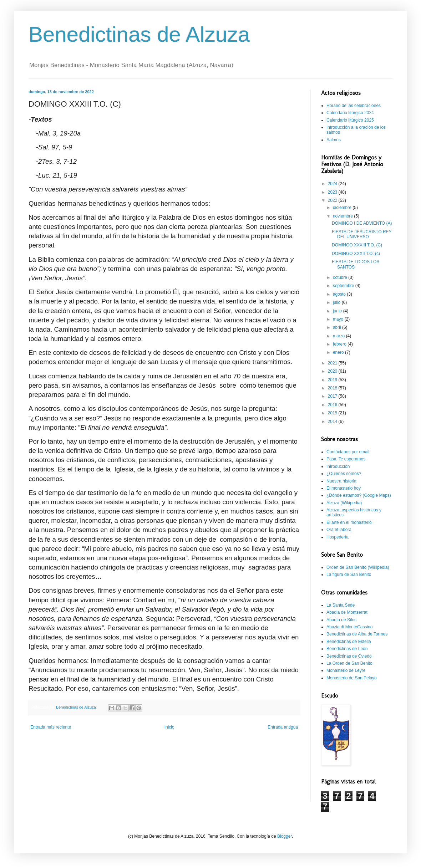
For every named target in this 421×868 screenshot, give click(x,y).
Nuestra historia (341, 481)
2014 (333, 422)
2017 (333, 396)
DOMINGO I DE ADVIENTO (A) (362, 223)
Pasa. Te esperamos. (347, 459)
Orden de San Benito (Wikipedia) (358, 567)
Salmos (334, 140)
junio (338, 311)
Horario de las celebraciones (354, 106)
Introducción (338, 466)
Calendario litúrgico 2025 (350, 120)
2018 (333, 388)
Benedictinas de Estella (349, 642)
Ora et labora (339, 530)
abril (338, 327)
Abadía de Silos (341, 620)
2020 (333, 371)
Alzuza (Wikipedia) (344, 503)
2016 (333, 405)
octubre (341, 277)
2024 (333, 184)
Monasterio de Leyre (346, 670)
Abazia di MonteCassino (349, 627)
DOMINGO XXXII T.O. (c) (356, 254)
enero (339, 352)
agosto (340, 294)
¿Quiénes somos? (344, 474)
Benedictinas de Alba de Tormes (357, 634)
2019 (333, 380)
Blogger (285, 836)
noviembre (343, 216)
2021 (333, 363)
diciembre (343, 208)
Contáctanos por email (348, 452)
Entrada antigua (283, 727)
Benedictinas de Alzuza (139, 34)
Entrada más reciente (51, 727)
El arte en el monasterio (349, 522)
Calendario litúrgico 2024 (350, 113)
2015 (333, 413)
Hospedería (338, 537)
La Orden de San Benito (349, 663)
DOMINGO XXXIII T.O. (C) (357, 245)
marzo (339, 336)
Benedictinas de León (347, 649)
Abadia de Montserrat (347, 612)
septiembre (344, 286)
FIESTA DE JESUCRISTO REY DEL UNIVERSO (362, 234)
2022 (333, 200)
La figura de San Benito (349, 575)
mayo (339, 319)
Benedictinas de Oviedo (349, 656)
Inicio (169, 727)
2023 (333, 192)
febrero (340, 344)
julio (337, 302)
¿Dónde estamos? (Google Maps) (359, 495)
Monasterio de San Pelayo (352, 678)
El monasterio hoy (344, 488)
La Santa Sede (341, 605)
